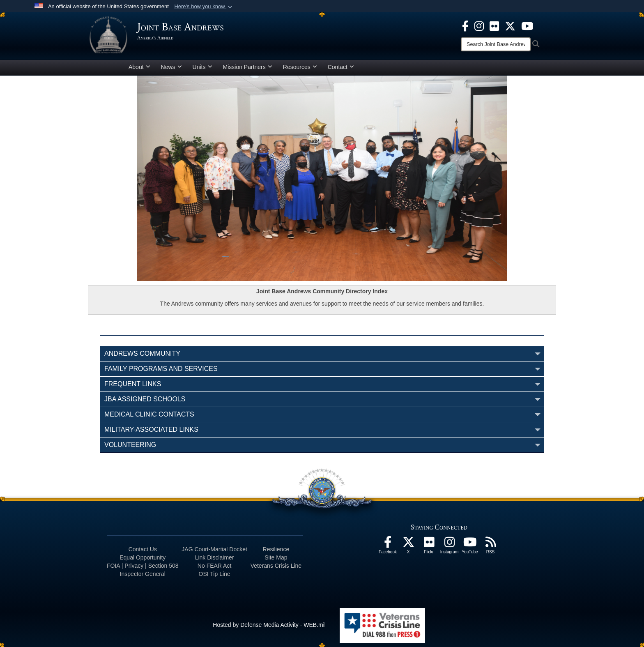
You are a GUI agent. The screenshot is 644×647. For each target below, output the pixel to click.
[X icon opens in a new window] (510, 25)
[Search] (496, 44)
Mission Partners (248, 67)
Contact (341, 67)
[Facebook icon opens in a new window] (465, 25)
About (139, 67)
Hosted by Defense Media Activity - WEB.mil (269, 625)
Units (202, 67)
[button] (204, 7)
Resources (300, 67)
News (171, 67)
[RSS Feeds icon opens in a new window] (490, 544)
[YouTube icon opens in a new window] (527, 25)
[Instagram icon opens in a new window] (479, 25)
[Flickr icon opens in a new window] (494, 25)
